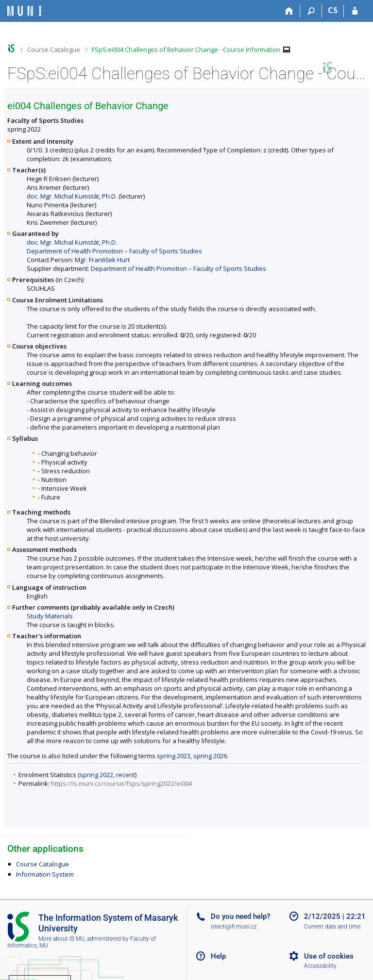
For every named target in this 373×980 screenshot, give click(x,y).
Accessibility (320, 966)
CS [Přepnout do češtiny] (333, 10)
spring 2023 (174, 756)
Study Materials (50, 616)
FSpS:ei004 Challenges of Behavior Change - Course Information (186, 50)
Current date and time (332, 927)
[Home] (289, 11)
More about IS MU (61, 939)
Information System (45, 874)
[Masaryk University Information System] (25, 11)
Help (218, 956)
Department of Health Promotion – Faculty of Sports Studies (114, 251)
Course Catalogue (54, 50)
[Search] (311, 11)
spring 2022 (96, 775)
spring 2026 (210, 756)
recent (126, 775)
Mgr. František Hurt (102, 260)
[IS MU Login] (355, 11)
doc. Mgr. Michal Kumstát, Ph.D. (72, 196)
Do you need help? (240, 916)
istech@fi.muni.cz (234, 927)
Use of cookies (329, 956)
